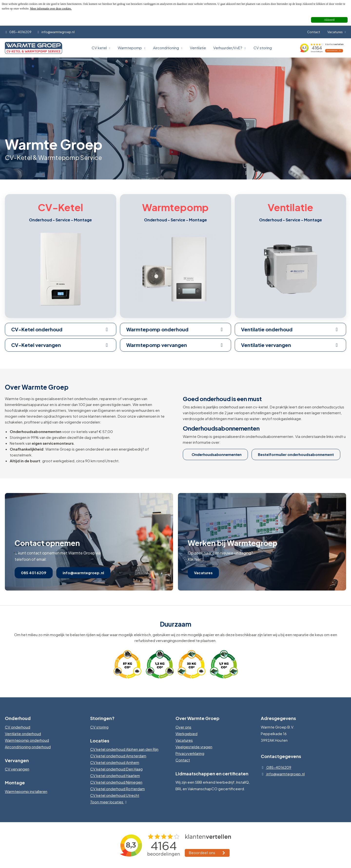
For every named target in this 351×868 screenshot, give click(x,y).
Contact (314, 32)
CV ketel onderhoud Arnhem (115, 762)
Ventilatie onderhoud (290, 329)
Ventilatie (198, 48)
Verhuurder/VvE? (230, 48)
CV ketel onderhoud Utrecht (115, 795)
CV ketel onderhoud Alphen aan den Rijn (124, 749)
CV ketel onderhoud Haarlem (115, 775)
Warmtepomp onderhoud (176, 329)
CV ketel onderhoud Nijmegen (116, 782)
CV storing (263, 48)
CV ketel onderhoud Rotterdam (117, 789)
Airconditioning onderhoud (28, 747)
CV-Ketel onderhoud (61, 329)
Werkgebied (186, 734)
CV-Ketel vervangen (61, 345)
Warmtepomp (132, 48)
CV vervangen (17, 769)
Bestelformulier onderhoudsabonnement (296, 454)
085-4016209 (18, 32)
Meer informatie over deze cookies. (51, 9)
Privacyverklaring (190, 753)
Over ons (183, 727)
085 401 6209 (34, 573)
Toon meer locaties (110, 802)
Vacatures (337, 32)
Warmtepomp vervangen (176, 345)
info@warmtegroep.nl (56, 32)
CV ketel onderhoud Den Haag (116, 769)
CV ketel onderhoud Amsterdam (118, 756)
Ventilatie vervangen (290, 345)
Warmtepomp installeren (26, 791)
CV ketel (101, 48)
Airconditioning (168, 48)
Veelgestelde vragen (194, 747)
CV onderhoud (18, 727)
